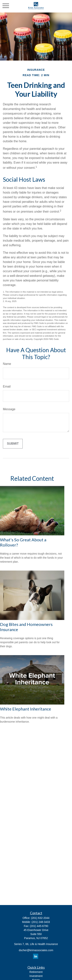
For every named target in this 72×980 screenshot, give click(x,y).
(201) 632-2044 (40, 918)
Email (7, 386)
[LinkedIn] (36, 956)
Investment (36, 976)
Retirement (36, 972)
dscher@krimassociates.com (36, 950)
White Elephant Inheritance (26, 709)
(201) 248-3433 (41, 922)
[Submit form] (13, 444)
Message (9, 409)
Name (7, 364)
